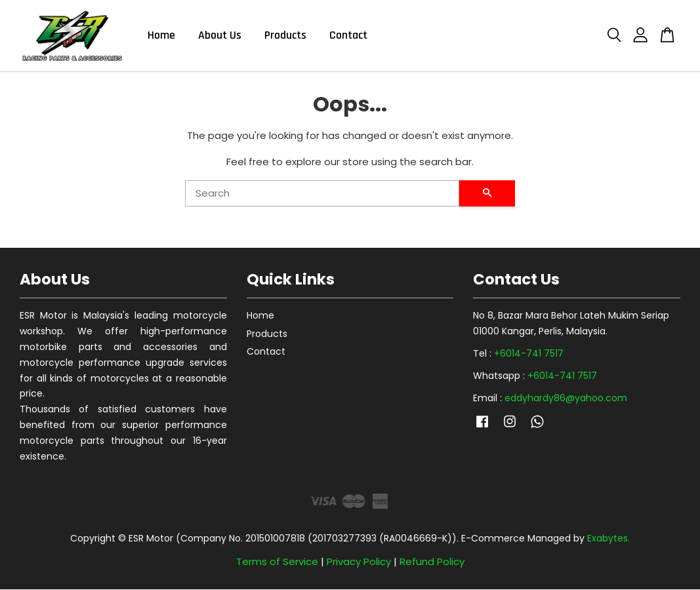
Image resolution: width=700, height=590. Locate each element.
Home (161, 36)
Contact (348, 36)
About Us (220, 36)
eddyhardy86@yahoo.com (566, 398)
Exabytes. (608, 539)
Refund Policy (432, 562)
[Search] (322, 193)
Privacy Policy (359, 562)
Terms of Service (277, 562)
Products (285, 36)
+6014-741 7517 (529, 354)
